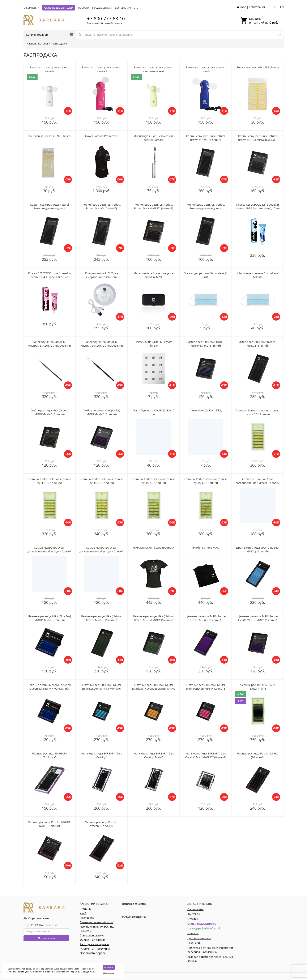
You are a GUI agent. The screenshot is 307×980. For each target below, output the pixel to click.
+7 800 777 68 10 (106, 18)
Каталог (43, 43)
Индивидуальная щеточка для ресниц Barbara (154, 138)
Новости (84, 8)
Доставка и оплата (127, 8)
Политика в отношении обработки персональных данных (64, 972)
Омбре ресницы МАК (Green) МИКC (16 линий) (258, 344)
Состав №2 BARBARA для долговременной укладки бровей (49, 549)
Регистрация (257, 7)
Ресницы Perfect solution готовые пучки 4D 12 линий (101, 481)
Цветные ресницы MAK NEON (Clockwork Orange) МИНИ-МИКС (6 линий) (154, 689)
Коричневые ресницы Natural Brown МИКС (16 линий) (206, 138)
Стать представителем (59, 8)
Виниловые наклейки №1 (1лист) (258, 67)
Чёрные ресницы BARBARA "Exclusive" (50, 755)
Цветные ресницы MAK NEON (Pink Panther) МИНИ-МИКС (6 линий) (206, 689)
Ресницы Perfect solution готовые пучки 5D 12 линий (153, 481)
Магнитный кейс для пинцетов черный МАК (153, 275)
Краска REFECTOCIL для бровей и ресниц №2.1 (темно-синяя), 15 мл (258, 206)
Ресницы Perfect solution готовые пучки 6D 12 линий (206, 481)
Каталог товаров (49, 35)
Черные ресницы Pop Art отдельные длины (101, 824)
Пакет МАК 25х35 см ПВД (206, 410)
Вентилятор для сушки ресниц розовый (102, 69)
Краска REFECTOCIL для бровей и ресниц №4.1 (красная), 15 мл (49, 275)
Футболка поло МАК (206, 548)
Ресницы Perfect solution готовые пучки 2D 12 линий (258, 412)
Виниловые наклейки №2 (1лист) (49, 136)
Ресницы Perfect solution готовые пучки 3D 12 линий (49, 481)
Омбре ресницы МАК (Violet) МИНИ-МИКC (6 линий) (101, 412)
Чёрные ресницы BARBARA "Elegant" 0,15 (258, 687)
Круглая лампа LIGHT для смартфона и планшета (102, 275)
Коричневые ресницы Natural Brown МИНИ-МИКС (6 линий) (258, 138)
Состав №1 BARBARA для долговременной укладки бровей (258, 481)
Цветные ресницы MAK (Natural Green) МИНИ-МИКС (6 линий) (154, 618)
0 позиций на (263, 21)
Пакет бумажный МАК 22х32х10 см (153, 412)
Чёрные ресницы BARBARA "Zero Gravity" (101, 755)
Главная (31, 43)
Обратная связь (36, 918)
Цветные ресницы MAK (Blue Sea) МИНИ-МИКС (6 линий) (49, 618)
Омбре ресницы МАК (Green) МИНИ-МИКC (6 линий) (49, 412)
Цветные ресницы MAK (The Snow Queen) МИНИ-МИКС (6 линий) (49, 687)
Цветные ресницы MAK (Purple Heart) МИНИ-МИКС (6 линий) (258, 618)
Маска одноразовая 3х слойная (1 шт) (206, 275)
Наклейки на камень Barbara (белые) (153, 344)
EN (282, 7)
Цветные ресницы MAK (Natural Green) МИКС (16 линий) (102, 618)
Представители (102, 8)
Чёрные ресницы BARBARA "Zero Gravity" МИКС (153, 755)
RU (276, 7)
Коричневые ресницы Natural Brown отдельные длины (49, 206)
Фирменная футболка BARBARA (154, 548)
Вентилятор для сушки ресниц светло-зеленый (154, 69)
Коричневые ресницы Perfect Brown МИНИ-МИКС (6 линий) (154, 206)
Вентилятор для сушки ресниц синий (206, 69)
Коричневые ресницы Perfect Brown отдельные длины (206, 206)
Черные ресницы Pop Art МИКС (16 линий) (258, 755)
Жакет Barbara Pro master (101, 136)
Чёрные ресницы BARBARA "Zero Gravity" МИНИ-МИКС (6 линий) (206, 755)
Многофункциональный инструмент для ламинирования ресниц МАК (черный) (102, 346)
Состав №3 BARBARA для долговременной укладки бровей (101, 549)
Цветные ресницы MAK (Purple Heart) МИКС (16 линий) (206, 618)
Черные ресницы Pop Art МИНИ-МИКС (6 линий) (50, 824)
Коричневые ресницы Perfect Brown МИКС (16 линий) (102, 206)
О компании (31, 8)
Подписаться (46, 938)
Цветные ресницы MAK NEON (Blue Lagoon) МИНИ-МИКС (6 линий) (102, 689)
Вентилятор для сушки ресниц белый (50, 69)
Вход (243, 7)
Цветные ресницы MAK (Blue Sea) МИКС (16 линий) (258, 549)
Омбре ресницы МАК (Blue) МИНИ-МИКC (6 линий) (206, 344)
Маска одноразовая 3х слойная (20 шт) (258, 275)
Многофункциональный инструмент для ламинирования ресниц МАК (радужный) (50, 346)
